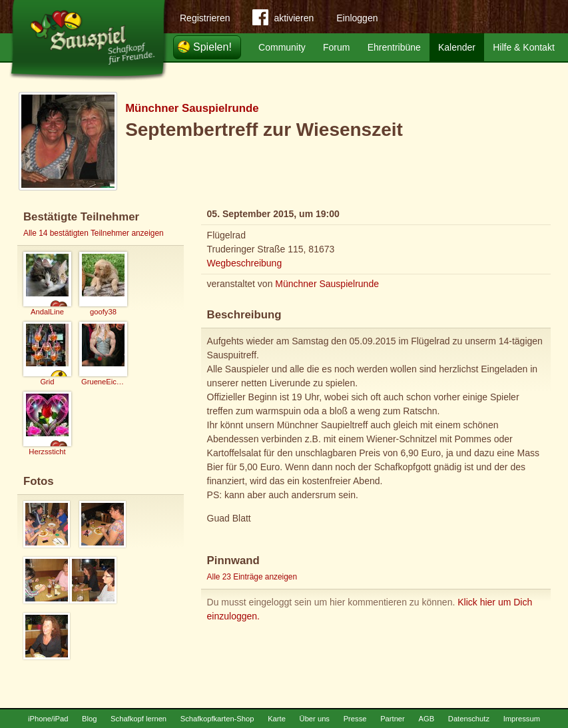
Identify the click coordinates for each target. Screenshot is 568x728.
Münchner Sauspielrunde (192, 108)
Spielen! (212, 47)
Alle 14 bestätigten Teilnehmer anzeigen (94, 233)
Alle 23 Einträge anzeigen (252, 577)
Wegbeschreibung (245, 263)
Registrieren (205, 18)
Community (282, 47)
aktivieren (283, 20)
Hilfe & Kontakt (524, 47)
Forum (336, 47)
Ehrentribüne (394, 47)
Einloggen (357, 18)
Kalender (457, 47)
